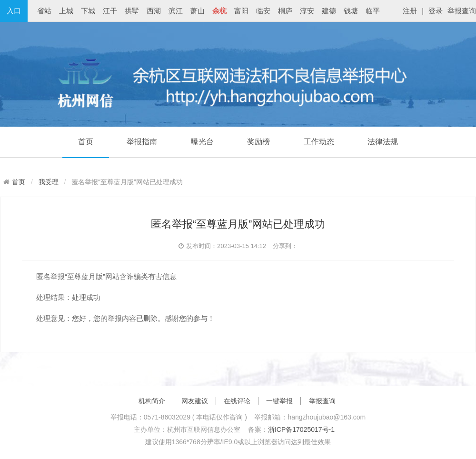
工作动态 (319, 142)
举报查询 (462, 11)
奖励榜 (258, 142)
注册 (410, 11)
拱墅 (132, 11)
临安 (263, 11)
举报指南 (142, 142)
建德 (329, 11)
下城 (88, 11)
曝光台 (202, 142)
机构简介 (152, 401)
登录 (436, 11)
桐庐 (285, 11)
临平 (373, 11)
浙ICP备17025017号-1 (301, 429)
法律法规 (383, 142)
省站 (44, 11)
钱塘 (351, 11)
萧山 (198, 11)
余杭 (219, 11)
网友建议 (195, 401)
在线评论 (237, 401)
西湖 (154, 11)
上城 (66, 11)
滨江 (176, 11)
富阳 (241, 11)
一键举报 (279, 401)
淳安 (307, 11)
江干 (110, 11)
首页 (86, 142)
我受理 (49, 182)
